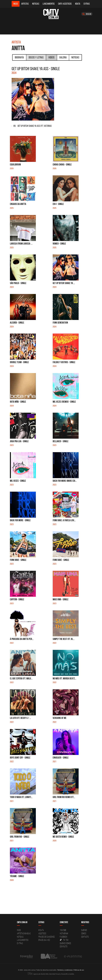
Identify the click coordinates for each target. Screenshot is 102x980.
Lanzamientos (49, 4)
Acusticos (42, 933)
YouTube (63, 930)
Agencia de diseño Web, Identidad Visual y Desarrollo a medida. (51, 974)
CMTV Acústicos (65, 4)
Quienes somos (65, 943)
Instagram (64, 933)
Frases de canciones (47, 937)
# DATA (41, 930)
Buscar (87, 14)
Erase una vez (44, 940)
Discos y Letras (36, 57)
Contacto (64, 946)
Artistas (25, 4)
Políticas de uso (79, 970)
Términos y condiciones (65, 970)
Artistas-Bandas (24, 933)
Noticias (36, 4)
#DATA (78, 4)
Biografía (19, 57)
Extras (87, 4)
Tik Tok (64, 940)
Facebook (64, 937)
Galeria (63, 57)
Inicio (16, 4)
